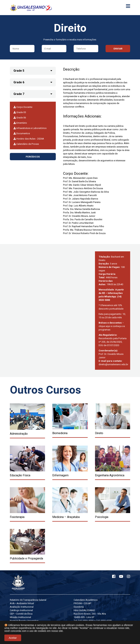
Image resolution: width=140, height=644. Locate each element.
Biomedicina (60, 433)
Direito (99, 433)
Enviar (118, 49)
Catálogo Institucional (21, 610)
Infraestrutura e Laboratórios (30, 128)
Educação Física (20, 475)
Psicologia (102, 517)
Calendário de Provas (26, 144)
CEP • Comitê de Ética (21, 614)
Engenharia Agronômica (110, 475)
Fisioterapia (17, 517)
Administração (19, 434)
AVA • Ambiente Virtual (22, 603)
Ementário (20, 123)
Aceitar (13, 638)
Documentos (22, 133)
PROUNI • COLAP (82, 603)
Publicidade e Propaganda (26, 559)
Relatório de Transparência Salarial (28, 600)
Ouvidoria (79, 607)
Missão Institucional (20, 617)
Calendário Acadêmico (86, 600)
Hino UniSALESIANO (84, 610)
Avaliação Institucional (22, 607)
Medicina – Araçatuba (66, 517)
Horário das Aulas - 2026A (29, 139)
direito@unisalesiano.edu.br (113, 364)
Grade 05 (20, 112)
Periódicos (33, 157)
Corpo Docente (23, 107)
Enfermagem (60, 475)
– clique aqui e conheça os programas (112, 326)
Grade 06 (20, 118)
